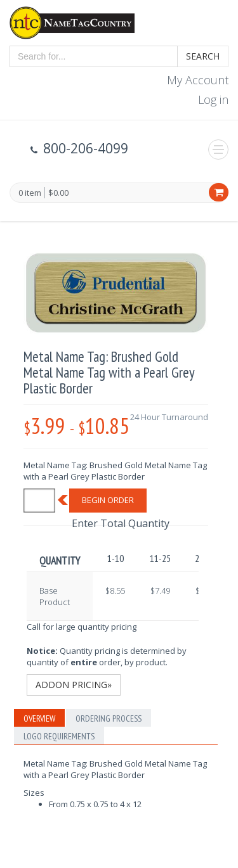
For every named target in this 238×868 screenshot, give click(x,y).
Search (203, 56)
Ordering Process (109, 718)
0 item (30, 193)
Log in (213, 99)
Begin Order (108, 500)
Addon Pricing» (74, 685)
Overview (39, 718)
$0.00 (58, 193)
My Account (198, 80)
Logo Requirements (59, 736)
